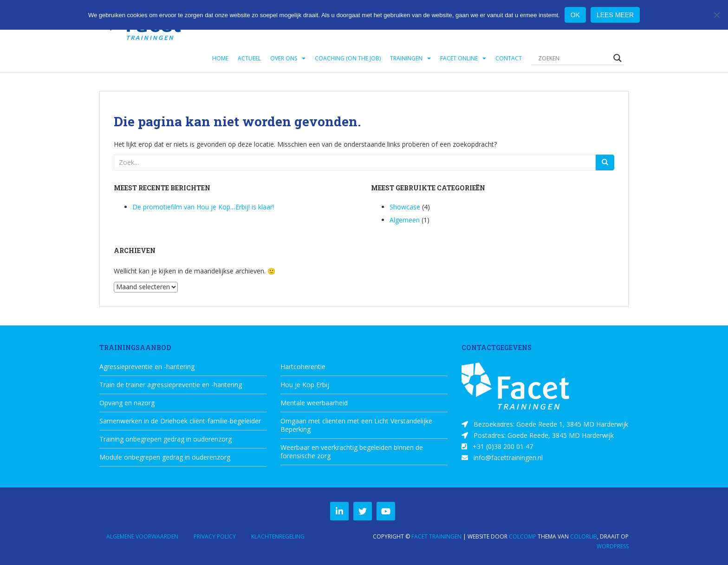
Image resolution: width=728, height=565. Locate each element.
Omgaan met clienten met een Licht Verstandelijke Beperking (356, 425)
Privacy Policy (215, 536)
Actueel (249, 58)
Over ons (284, 58)
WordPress (613, 546)
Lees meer (615, 15)
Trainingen (406, 58)
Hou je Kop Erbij (305, 385)
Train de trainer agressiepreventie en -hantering (171, 385)
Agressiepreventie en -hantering (147, 367)
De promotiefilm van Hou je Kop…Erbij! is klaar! (203, 207)
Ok (575, 15)
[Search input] (573, 58)
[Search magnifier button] (617, 58)
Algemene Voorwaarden (142, 536)
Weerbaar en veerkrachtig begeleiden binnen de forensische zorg (352, 452)
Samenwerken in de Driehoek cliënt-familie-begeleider (180, 421)
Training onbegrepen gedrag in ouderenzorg (166, 439)
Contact (509, 58)
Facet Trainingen (436, 536)
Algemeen (405, 220)
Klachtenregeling (278, 536)
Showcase (405, 207)
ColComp (523, 536)
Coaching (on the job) (348, 58)
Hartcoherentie (303, 367)
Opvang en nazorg (127, 403)
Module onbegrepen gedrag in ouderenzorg (165, 457)
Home (220, 58)
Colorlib (584, 536)
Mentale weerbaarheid (314, 403)
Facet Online (459, 58)
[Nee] (716, 15)
